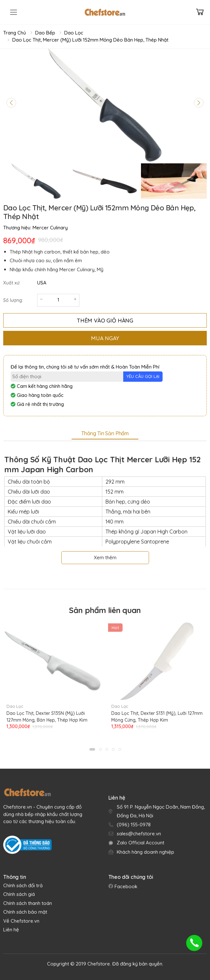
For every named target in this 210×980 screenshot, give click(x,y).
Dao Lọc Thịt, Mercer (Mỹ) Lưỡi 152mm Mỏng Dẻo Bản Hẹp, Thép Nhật (90, 40)
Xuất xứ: (12, 283)
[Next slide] (199, 103)
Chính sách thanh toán (28, 903)
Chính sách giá (19, 894)
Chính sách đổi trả (23, 885)
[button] (92, 749)
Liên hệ (11, 930)
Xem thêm (105, 557)
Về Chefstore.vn (21, 921)
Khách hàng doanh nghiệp (145, 852)
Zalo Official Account (140, 843)
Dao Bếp (45, 33)
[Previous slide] (11, 103)
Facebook (125, 886)
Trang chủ (15, 33)
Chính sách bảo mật (25, 912)
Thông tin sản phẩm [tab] (105, 433)
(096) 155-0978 (134, 825)
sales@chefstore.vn (139, 834)
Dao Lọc (74, 33)
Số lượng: (13, 300)
